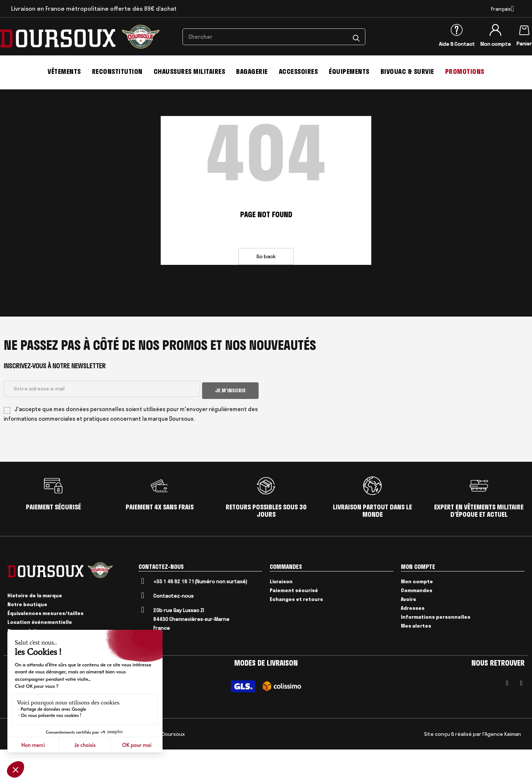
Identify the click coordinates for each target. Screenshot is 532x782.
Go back (266, 291)
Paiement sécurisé (294, 622)
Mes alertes (416, 658)
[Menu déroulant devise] (502, 9)
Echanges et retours (296, 631)
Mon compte (496, 44)
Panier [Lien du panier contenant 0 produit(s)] (524, 44)
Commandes (417, 622)
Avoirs (408, 631)
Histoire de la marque (35, 628)
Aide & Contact (457, 44)
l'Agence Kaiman (502, 766)
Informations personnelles (436, 649)
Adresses (413, 640)
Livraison (281, 614)
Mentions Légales (44, 766)
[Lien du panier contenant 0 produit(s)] (524, 29)
